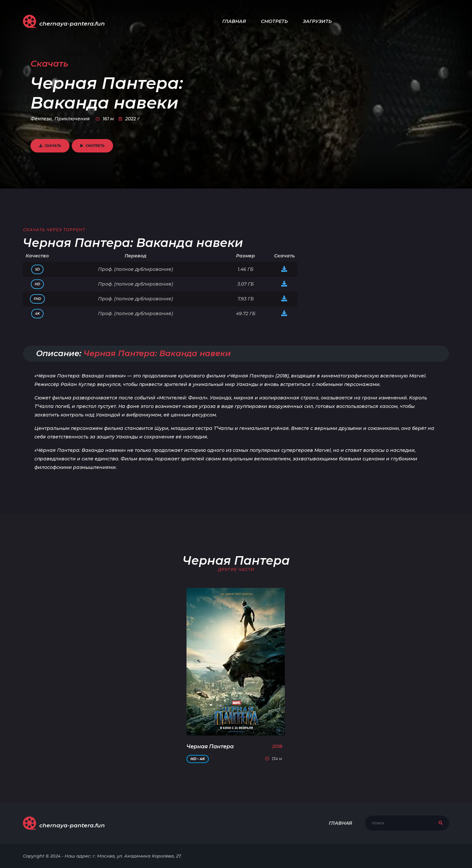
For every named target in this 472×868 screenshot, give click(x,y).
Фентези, (42, 119)
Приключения (72, 119)
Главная (234, 21)
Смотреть (274, 21)
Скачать (50, 146)
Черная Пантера (210, 747)
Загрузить (317, 21)
